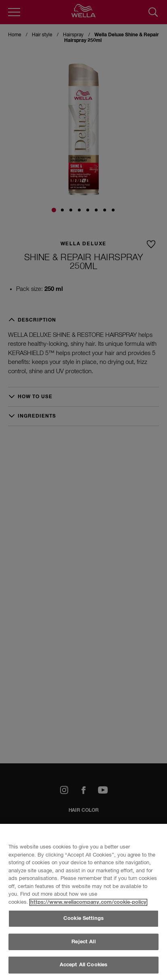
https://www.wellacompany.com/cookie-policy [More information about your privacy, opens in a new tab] (88, 902)
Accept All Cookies (83, 965)
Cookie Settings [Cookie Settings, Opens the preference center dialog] (83, 918)
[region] (83, 902)
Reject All (83, 942)
